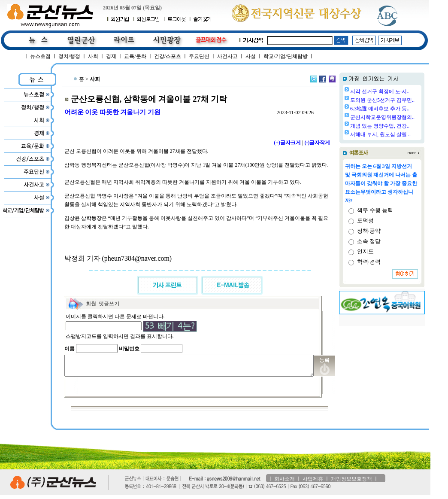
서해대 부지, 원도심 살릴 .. (402, 134)
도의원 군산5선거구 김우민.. (404, 100)
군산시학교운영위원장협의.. (404, 117)
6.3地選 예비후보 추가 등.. (402, 109)
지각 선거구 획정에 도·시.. (402, 91)
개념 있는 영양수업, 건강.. (402, 126)
